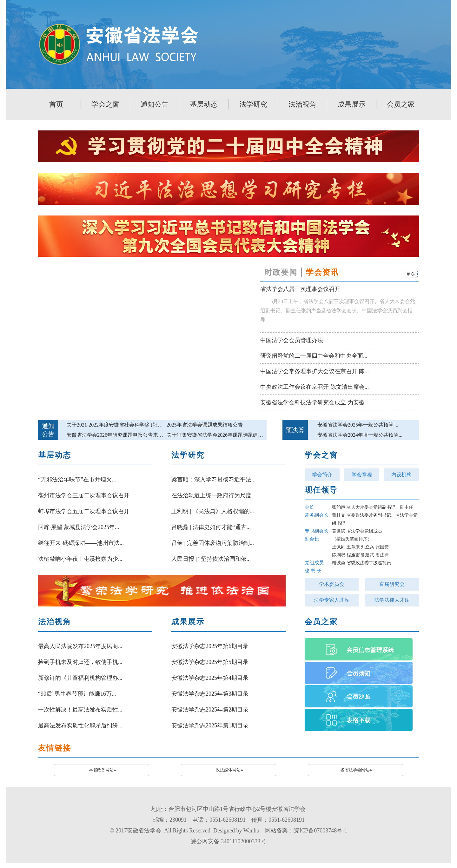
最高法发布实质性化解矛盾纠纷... (80, 726)
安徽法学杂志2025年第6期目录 (210, 646)
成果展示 (352, 104)
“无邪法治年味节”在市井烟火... (77, 480)
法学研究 (253, 104)
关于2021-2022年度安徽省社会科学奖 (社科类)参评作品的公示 (136, 425)
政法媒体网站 (229, 770)
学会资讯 (322, 272)
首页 (56, 104)
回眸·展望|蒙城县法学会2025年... (79, 527)
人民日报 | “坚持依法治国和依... (211, 559)
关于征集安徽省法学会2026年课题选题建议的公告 (222, 435)
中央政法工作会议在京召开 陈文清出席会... (315, 387)
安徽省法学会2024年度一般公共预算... (360, 435)
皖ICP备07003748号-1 (320, 831)
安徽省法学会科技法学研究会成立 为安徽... (315, 402)
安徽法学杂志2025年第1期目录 (210, 726)
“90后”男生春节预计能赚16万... (77, 694)
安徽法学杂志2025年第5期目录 (210, 662)
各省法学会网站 (356, 770)
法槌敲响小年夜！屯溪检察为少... (80, 559)
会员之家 (401, 104)
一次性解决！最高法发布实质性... (80, 710)
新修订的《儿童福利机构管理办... (80, 678)
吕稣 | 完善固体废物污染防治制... (213, 543)
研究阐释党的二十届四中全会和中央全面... (314, 356)
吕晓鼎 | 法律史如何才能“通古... (211, 527)
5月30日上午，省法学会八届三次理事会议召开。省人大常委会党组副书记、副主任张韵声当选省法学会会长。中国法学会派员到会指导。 (338, 311)
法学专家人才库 (332, 600)
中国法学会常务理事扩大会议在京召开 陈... (315, 371)
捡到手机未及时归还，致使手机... (80, 662)
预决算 (295, 430)
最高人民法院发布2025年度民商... (80, 646)
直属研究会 (392, 584)
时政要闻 (281, 272)
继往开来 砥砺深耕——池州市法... (81, 543)
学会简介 (322, 475)
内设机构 (401, 475)
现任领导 (321, 490)
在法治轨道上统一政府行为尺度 (211, 495)
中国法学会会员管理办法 (292, 340)
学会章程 (362, 475)
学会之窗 (105, 104)
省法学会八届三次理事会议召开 (300, 289)
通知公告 (155, 104)
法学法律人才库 (392, 600)
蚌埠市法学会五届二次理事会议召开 (84, 511)
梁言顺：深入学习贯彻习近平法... (214, 480)
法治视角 (302, 104)
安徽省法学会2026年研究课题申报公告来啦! (116, 435)
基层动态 (204, 104)
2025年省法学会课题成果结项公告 (205, 425)
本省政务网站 (103, 770)
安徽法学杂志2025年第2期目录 (210, 710)
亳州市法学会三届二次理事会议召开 (84, 495)
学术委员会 (332, 584)
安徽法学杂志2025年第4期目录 (210, 678)
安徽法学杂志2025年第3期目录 (210, 694)
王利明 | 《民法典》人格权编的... (213, 511)
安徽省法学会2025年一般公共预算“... (358, 425)
